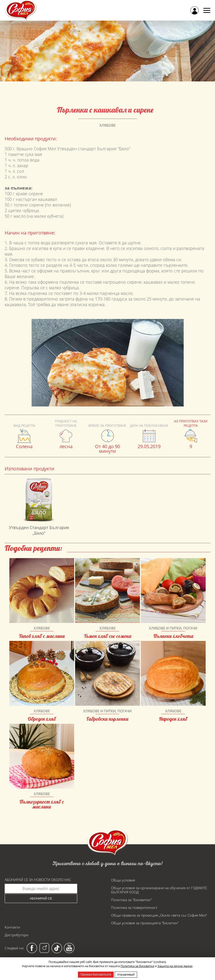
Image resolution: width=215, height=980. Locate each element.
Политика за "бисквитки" (131, 900)
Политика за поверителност (134, 907)
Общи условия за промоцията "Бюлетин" (145, 923)
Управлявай (126, 974)
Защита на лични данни (175, 966)
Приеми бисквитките (96, 974)
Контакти (12, 927)
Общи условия (123, 880)
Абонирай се (41, 898)
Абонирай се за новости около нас (38, 880)
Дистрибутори (16, 935)
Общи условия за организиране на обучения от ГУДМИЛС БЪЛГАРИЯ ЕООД (159, 890)
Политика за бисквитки (137, 966)
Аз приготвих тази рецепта (191, 423)
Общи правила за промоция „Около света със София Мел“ (159, 915)
